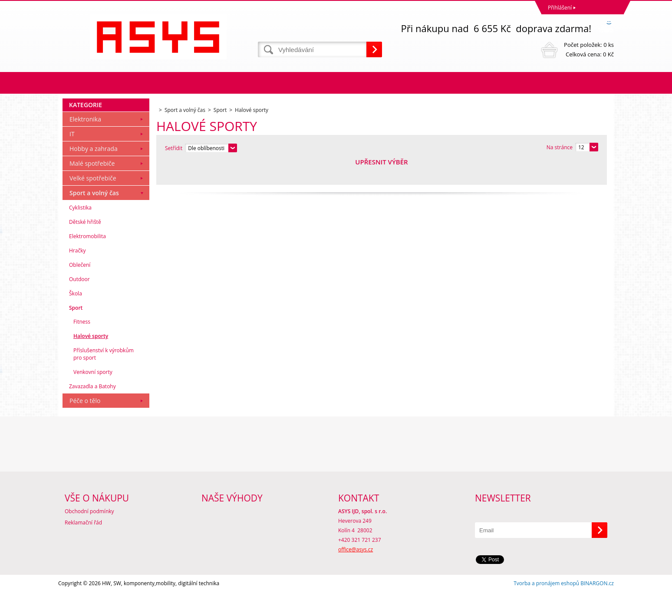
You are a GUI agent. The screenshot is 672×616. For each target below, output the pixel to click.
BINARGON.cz (597, 607)
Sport (76, 332)
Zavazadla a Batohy (92, 410)
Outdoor (79, 303)
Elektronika (85, 143)
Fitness (82, 346)
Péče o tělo (85, 424)
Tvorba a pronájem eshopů (546, 607)
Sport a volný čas (94, 217)
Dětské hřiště (85, 246)
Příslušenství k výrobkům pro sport (104, 378)
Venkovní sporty (93, 396)
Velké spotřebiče (93, 202)
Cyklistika (80, 231)
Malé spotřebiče (92, 187)
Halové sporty (91, 360)
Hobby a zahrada (94, 172)
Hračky (77, 274)
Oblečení (80, 289)
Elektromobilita (87, 260)
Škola (76, 317)
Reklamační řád (83, 546)
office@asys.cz (356, 573)
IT (72, 158)
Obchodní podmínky (89, 535)
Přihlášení (560, 8)
